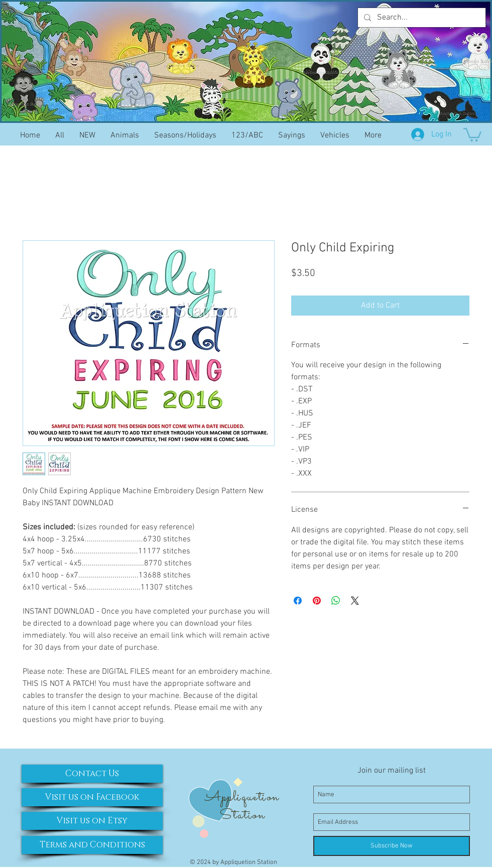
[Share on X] (355, 601)
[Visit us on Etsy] (92, 821)
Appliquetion (242, 797)
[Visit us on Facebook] (92, 797)
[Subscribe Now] (392, 846)
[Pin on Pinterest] (317, 601)
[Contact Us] (92, 774)
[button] (472, 134)
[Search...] (421, 18)
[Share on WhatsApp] (336, 601)
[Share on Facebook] (298, 601)
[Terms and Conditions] (92, 845)
